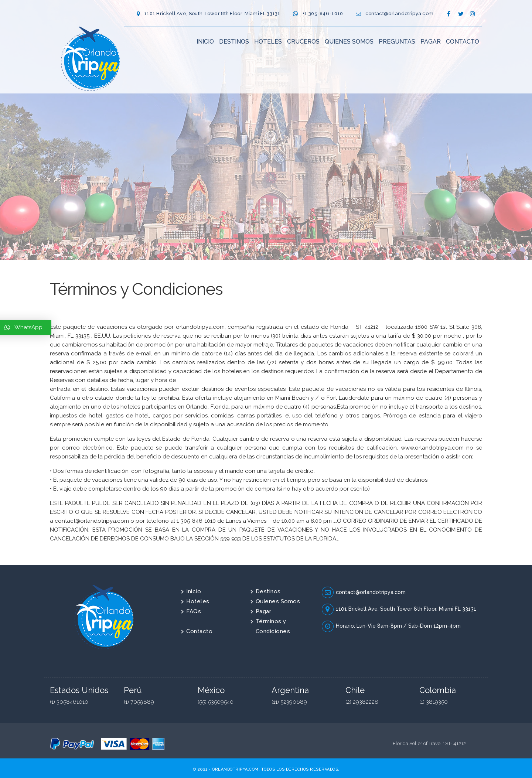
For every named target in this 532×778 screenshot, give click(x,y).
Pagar (264, 611)
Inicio (194, 591)
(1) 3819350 (434, 702)
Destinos (268, 591)
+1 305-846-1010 (323, 13)
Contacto (199, 631)
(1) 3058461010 (69, 702)
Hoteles (198, 601)
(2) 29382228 (362, 702)
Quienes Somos (278, 601)
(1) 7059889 (139, 702)
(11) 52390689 (289, 702)
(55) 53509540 (216, 702)
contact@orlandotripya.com (400, 13)
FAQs (194, 611)
